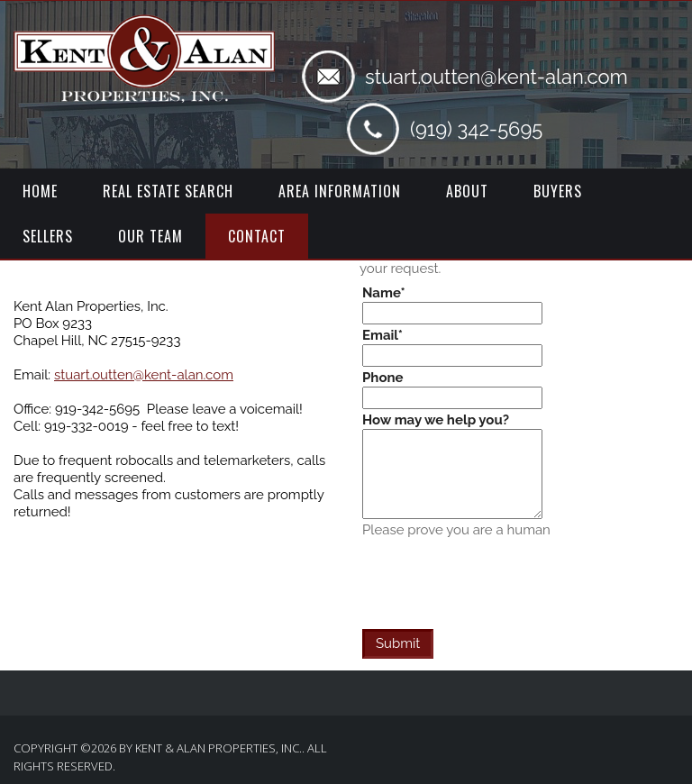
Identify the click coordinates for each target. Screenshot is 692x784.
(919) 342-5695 (476, 129)
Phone (383, 378)
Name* (384, 293)
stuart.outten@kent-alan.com (496, 77)
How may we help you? (436, 420)
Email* (382, 335)
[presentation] (499, 574)
